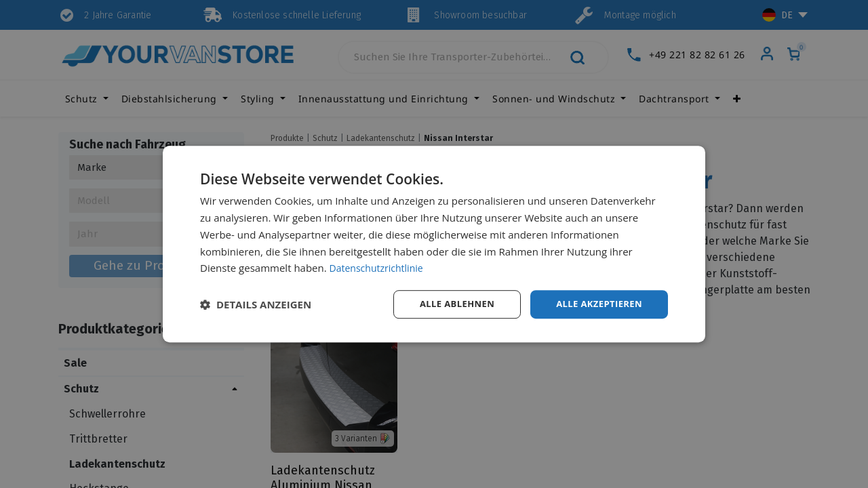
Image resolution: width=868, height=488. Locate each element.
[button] (256, 304)
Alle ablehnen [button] (448, 304)
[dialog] (434, 244)
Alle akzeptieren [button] (596, 304)
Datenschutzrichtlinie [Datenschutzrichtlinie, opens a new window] (380, 267)
